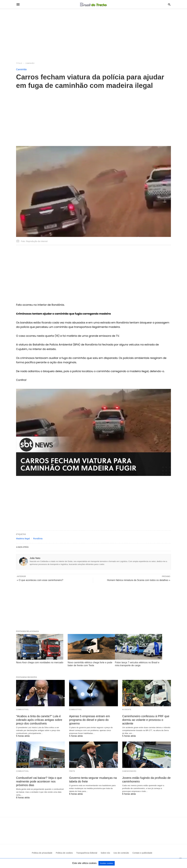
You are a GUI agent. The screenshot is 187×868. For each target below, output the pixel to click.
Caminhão (30, 63)
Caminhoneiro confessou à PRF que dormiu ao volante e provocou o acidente (146, 720)
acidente (127, 710)
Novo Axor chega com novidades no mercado (40, 662)
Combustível (22, 710)
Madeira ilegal (23, 538)
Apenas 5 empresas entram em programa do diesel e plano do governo (89, 720)
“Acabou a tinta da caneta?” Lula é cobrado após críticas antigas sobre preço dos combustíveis (39, 720)
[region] (93, 34)
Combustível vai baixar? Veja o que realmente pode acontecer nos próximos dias (39, 781)
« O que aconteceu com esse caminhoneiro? (40, 580)
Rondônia (38, 538)
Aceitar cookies (107, 863)
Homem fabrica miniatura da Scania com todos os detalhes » (139, 580)
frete (72, 771)
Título (19, 63)
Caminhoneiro (129, 771)
